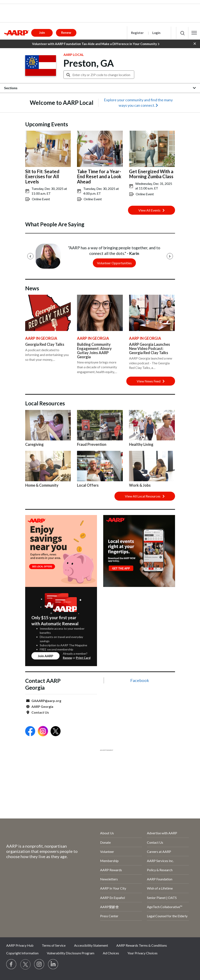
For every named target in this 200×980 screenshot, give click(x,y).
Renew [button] (66, 33)
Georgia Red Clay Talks (45, 344)
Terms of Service (54, 945)
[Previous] (30, 256)
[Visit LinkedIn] (53, 964)
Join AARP (45, 656)
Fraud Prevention (92, 444)
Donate (105, 842)
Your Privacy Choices (142, 953)
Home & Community (42, 485)
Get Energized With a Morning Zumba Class (151, 174)
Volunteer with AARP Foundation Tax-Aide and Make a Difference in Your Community (96, 44)
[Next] (170, 256)
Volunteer (107, 852)
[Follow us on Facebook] (11, 964)
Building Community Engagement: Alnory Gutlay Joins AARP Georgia (94, 350)
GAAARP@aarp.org (46, 701)
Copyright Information (22, 953)
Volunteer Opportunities (114, 263)
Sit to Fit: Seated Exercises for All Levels (42, 176)
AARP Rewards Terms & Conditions (142, 945)
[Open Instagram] (43, 732)
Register (137, 33)
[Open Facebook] (30, 732)
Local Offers (88, 485)
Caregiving (34, 444)
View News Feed (151, 381)
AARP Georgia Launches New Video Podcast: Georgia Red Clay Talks (150, 348)
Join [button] (42, 33)
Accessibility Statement (91, 945)
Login (156, 33)
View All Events (152, 210)
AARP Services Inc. (160, 861)
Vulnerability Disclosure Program (71, 953)
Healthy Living (141, 444)
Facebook (140, 680)
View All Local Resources (145, 496)
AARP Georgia (42, 706)
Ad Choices (111, 953)
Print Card (83, 658)
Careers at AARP (159, 852)
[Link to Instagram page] (39, 964)
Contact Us (40, 712)
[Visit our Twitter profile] (25, 964)
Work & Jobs (140, 485)
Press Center (109, 916)
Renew (67, 658)
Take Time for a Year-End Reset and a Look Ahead (99, 176)
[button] (194, 33)
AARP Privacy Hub (20, 945)
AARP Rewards (111, 870)
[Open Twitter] (56, 732)
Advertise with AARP (162, 833)
